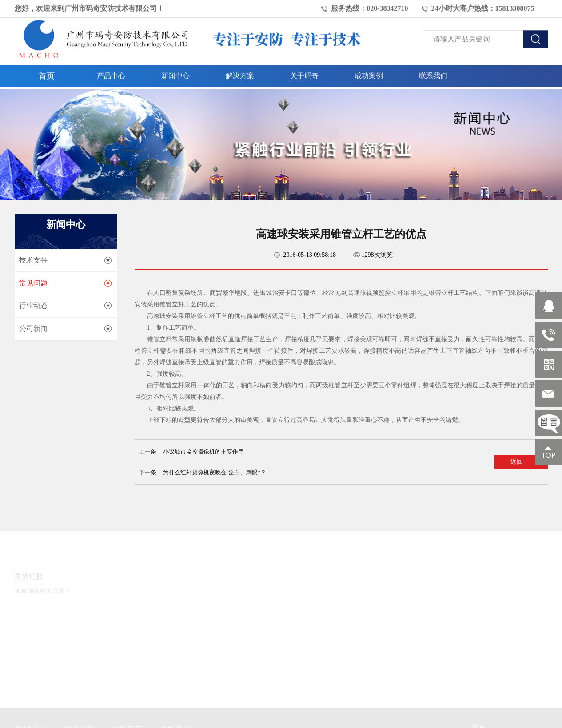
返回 (517, 462)
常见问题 (33, 283)
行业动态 (33, 305)
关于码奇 (304, 72)
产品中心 (111, 72)
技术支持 (33, 260)
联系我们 (433, 72)
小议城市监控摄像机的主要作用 (203, 452)
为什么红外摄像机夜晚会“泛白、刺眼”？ (215, 472)
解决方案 (240, 72)
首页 (47, 72)
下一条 (148, 472)
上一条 (148, 452)
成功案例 (369, 72)
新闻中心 (175, 72)
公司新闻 (33, 328)
